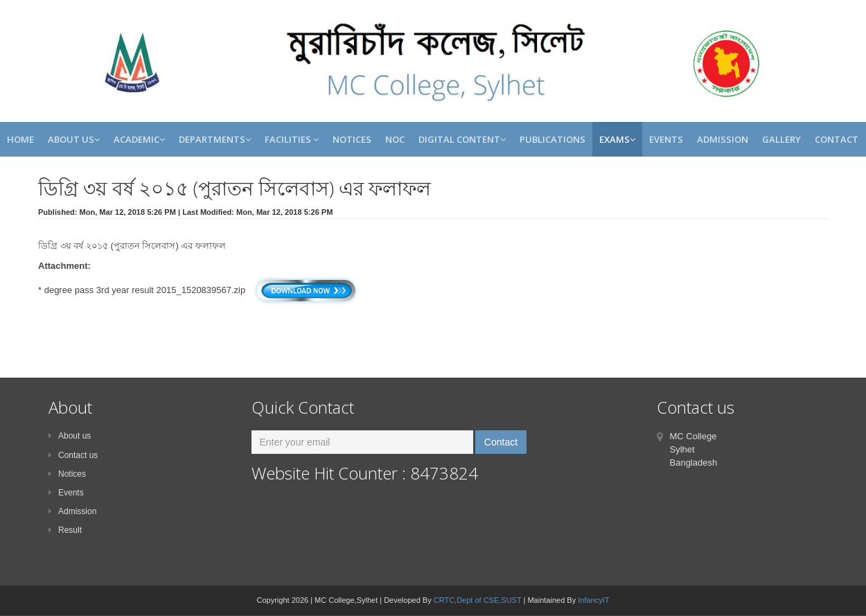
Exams (617, 139)
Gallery (781, 139)
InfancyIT (593, 600)
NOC (395, 139)
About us (70, 436)
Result (65, 530)
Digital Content (462, 139)
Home (20, 139)
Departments (215, 139)
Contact (837, 139)
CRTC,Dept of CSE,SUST (478, 600)
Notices (352, 139)
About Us (74, 139)
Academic (139, 139)
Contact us (73, 455)
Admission (723, 139)
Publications (553, 139)
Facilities (292, 139)
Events (666, 139)
